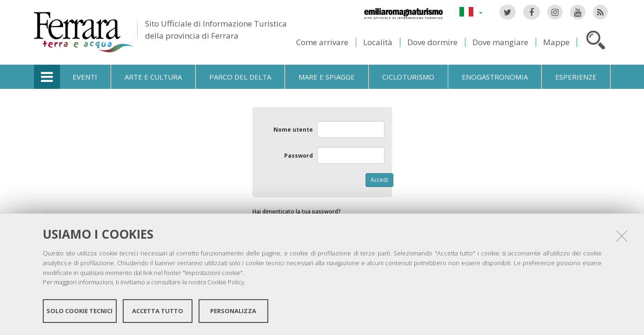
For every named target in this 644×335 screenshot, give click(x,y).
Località (378, 42)
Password (299, 156)
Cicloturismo (408, 77)
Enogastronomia (495, 77)
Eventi (85, 77)
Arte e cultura (153, 77)
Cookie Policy (226, 282)
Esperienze (576, 77)
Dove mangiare (500, 42)
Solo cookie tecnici (80, 311)
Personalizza (233, 311)
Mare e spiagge (327, 77)
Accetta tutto (158, 311)
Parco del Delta (240, 77)
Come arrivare (322, 42)
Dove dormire (432, 42)
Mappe (556, 42)
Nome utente (293, 130)
